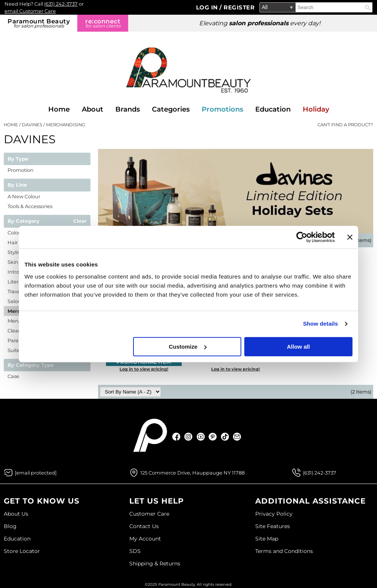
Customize (188, 347)
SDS (135, 551)
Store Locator (22, 551)
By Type (18, 159)
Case (13, 376)
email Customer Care (30, 11)
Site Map (267, 539)
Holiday (316, 109)
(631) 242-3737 (61, 4)
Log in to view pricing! (144, 369)
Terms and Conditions (284, 551)
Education (273, 109)
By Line (17, 185)
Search (368, 8)
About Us (16, 514)
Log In (208, 7)
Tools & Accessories (30, 206)
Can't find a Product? (345, 125)
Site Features (273, 526)
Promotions (222, 109)
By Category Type (31, 365)
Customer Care (149, 514)
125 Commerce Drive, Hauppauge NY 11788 (192, 473)
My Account (145, 539)
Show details (321, 324)
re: (103, 23)
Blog (10, 526)
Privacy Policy (274, 514)
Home (59, 109)
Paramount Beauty (39, 23)
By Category (24, 221)
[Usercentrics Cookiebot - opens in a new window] (302, 237)
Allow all (298, 347)
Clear (80, 221)
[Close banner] (350, 237)
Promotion (21, 170)
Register (239, 7)
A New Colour (24, 196)
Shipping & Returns (155, 563)
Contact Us (144, 526)
